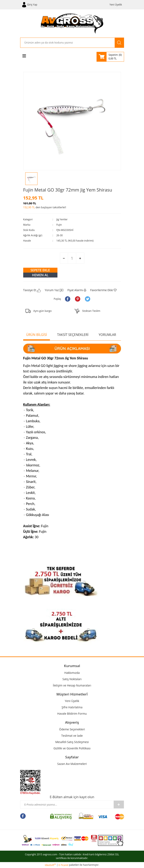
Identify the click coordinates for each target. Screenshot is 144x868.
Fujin (59, 225)
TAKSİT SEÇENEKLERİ (73, 335)
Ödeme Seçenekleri (72, 729)
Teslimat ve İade (72, 736)
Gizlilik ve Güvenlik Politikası (72, 748)
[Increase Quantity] (80, 258)
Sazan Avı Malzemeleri (72, 764)
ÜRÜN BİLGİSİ (37, 335)
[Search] (68, 43)
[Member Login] (30, 5)
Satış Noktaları (72, 679)
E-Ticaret (64, 865)
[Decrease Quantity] (64, 258)
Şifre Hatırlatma (72, 707)
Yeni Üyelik (116, 5)
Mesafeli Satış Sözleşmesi (72, 742)
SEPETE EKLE (40, 270)
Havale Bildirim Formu (72, 714)
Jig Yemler (62, 219)
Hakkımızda (72, 673)
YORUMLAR (107, 335)
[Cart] (110, 57)
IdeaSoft (50, 865)
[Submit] (119, 804)
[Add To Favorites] (103, 290)
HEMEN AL (40, 275)
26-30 (60, 235)
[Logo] (72, 23)
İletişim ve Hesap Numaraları (72, 685)
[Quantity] (72, 258)
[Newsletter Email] (67, 804)
